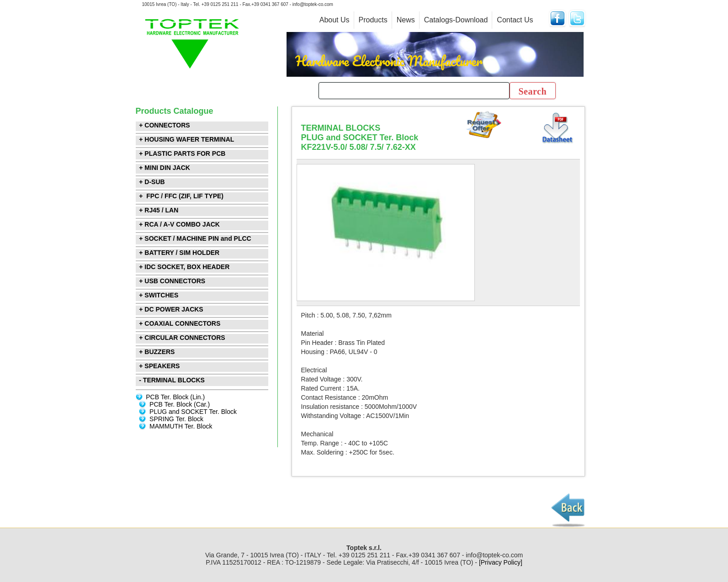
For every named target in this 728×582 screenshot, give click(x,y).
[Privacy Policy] (501, 562)
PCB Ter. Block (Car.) (180, 404)
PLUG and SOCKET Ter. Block (193, 412)
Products (373, 20)
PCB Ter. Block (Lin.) (175, 397)
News (406, 20)
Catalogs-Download (456, 20)
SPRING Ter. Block (176, 419)
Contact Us (515, 20)
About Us (335, 20)
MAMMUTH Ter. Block (181, 426)
